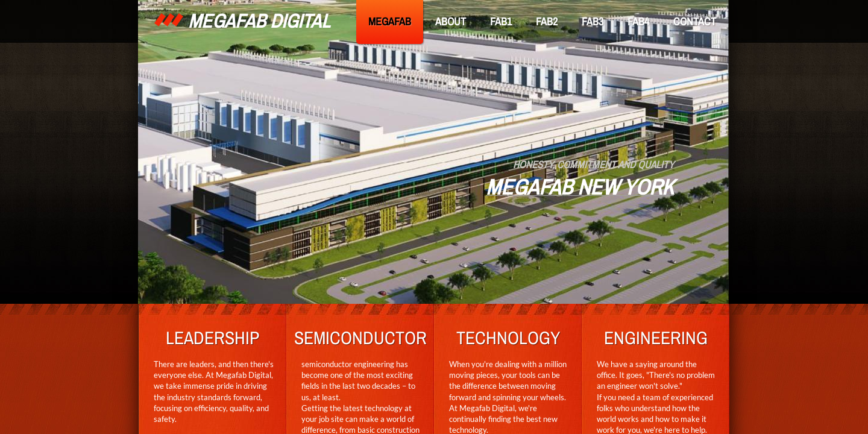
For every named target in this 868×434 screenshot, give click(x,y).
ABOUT (451, 21)
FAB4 (638, 21)
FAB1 (501, 21)
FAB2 (547, 21)
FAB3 (593, 21)
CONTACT (695, 21)
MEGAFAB (390, 21)
